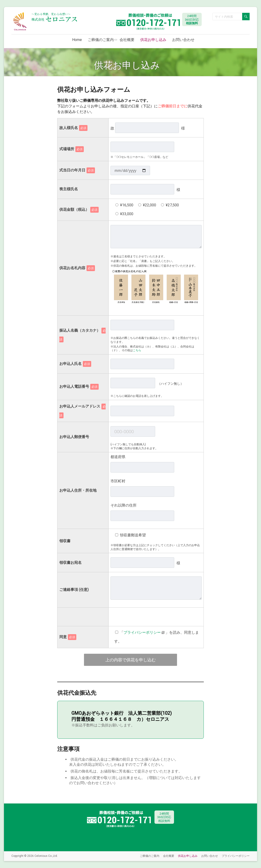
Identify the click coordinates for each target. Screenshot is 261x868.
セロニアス (55, 19)
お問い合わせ (183, 40)
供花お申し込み (153, 40)
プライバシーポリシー (236, 856)
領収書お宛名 (70, 563)
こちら (137, 350)
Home (77, 40)
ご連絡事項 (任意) (74, 590)
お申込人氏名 (75, 364)
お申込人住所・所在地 (78, 490)
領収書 (65, 541)
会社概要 (127, 40)
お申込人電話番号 (79, 386)
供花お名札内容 (77, 268)
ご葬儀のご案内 (101, 40)
